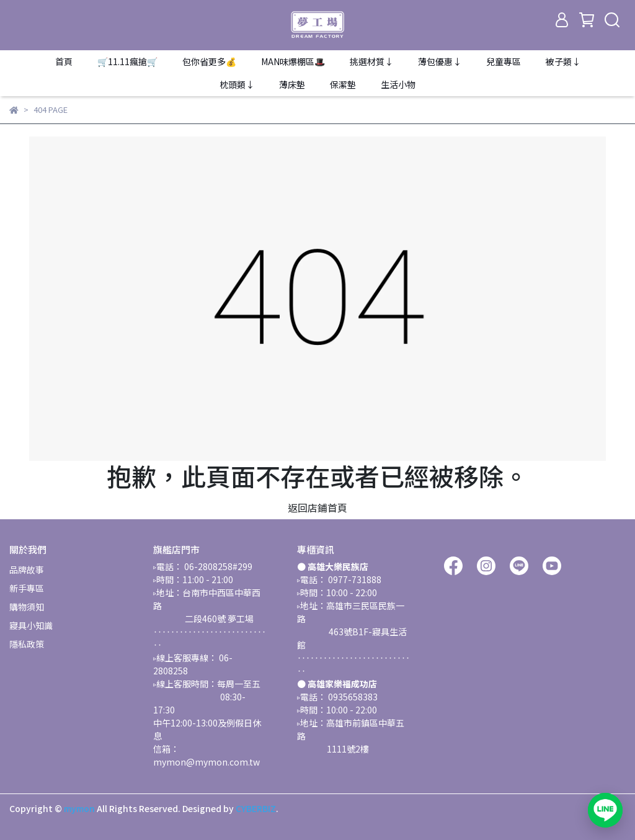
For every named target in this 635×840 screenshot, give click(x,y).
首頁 (64, 61)
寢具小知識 (31, 625)
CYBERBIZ (256, 808)
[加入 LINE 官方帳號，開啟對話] (605, 810)
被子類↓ (563, 61)
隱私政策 (27, 644)
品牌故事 (27, 570)
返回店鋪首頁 (317, 507)
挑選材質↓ (371, 61)
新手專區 (27, 588)
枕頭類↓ (237, 84)
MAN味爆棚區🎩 (293, 61)
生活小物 (398, 84)
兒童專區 (504, 61)
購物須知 (27, 607)
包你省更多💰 (209, 61)
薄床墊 (292, 84)
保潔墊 (343, 84)
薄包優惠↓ (440, 61)
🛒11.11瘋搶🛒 (127, 61)
